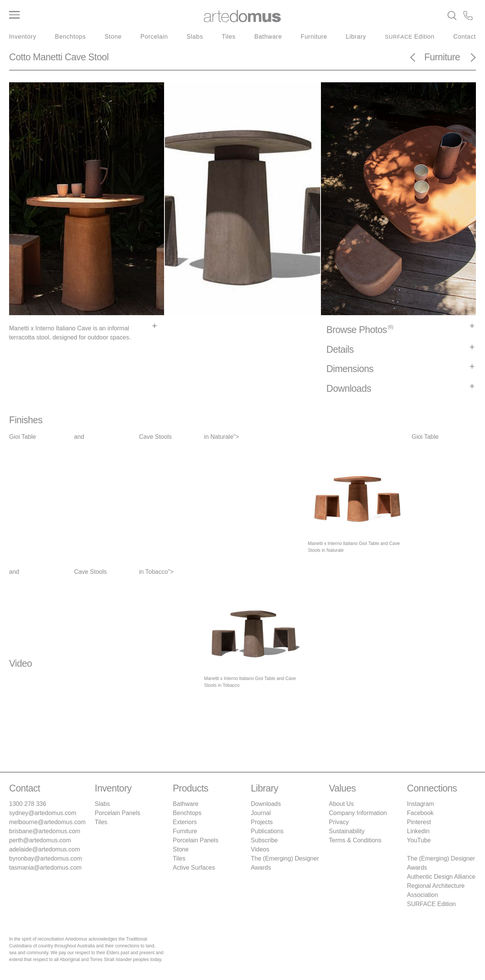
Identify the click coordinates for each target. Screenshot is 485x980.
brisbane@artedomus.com (45, 831)
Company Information (358, 813)
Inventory (23, 37)
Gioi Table (23, 437)
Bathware (268, 37)
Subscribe (264, 840)
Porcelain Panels (117, 813)
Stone (113, 37)
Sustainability (347, 831)
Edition (410, 37)
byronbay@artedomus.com (45, 858)
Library (356, 37)
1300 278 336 (28, 804)
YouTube (419, 840)
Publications (267, 831)
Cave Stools (155, 437)
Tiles (228, 37)
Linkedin (418, 831)
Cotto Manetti (36, 57)
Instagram (420, 804)
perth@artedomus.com (40, 840)
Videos (260, 849)
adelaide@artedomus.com (45, 849)
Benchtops (70, 37)
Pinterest (419, 822)
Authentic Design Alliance (441, 877)
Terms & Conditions (355, 840)
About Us (341, 804)
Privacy (339, 822)
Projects (262, 822)
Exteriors (185, 822)
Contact (465, 37)
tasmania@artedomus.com (45, 868)
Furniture (314, 37)
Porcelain (154, 37)
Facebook (420, 813)
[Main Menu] (87, 15)
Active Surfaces (194, 868)
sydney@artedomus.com (43, 813)
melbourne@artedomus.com (47, 822)
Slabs (195, 37)
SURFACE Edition (431, 904)
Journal (261, 813)
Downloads (266, 804)
